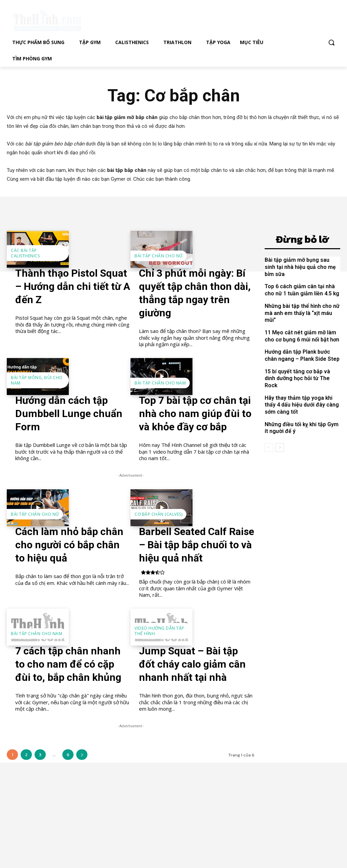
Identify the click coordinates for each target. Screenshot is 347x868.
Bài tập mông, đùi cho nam (37, 380)
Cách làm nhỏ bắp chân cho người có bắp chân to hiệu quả (69, 545)
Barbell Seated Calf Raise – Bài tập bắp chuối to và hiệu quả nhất (197, 545)
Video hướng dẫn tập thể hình (159, 631)
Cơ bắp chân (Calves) (158, 514)
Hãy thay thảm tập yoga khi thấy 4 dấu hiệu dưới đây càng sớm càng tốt (302, 393)
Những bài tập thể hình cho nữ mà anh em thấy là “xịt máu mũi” (301, 311)
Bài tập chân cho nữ (159, 256)
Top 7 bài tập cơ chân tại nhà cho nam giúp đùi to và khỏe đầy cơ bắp (195, 413)
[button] (331, 42)
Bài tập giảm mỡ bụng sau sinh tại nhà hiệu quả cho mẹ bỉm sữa (301, 266)
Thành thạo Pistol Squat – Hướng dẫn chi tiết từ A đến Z (73, 286)
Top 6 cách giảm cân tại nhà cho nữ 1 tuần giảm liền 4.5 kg (300, 289)
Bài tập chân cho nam (160, 383)
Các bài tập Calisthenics (25, 253)
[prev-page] (269, 435)
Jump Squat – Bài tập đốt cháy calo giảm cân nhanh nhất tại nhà (192, 664)
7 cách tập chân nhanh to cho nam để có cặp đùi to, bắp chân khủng (68, 664)
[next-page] (82, 755)
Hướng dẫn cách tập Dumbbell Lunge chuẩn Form (69, 413)
